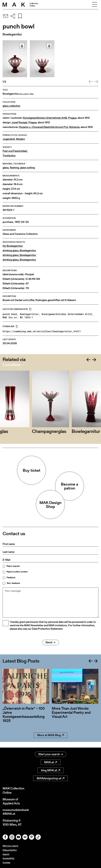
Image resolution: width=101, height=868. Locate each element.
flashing (14, 168)
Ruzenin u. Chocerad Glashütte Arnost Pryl (44, 127)
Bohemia (74, 127)
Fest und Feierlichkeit (15, 151)
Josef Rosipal (19, 122)
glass (6, 168)
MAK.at (51, 762)
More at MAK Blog (51, 741)
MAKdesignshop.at (50, 778)
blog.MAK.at (51, 770)
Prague (72, 118)
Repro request (13, 566)
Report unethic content (17, 572)
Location (12, 365)
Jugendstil (9, 139)
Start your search (51, 754)
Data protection (10, 850)
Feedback (11, 578)
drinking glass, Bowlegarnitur (19, 251)
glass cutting (27, 168)
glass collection (12, 106)
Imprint (6, 855)
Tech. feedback (13, 583)
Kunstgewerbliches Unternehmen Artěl (45, 118)
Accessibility (8, 858)
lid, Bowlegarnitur (13, 246)
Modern (21, 139)
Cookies (6, 863)
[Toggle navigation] (95, 5)
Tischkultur (9, 156)
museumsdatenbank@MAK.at (17, 812)
